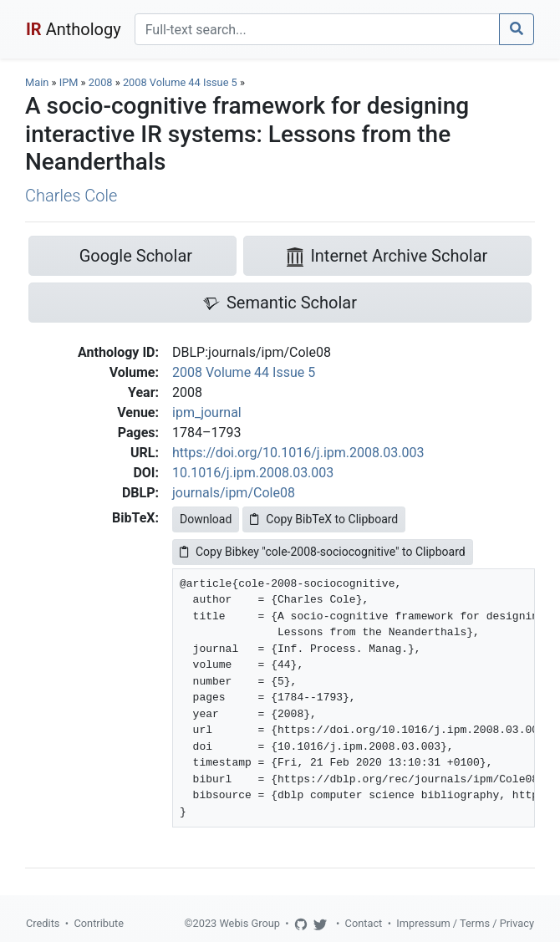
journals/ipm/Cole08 (234, 493)
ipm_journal (207, 412)
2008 (101, 82)
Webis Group (249, 923)
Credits (43, 923)
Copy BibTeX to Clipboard (324, 519)
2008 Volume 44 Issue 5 (181, 82)
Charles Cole (71, 196)
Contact (364, 923)
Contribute (99, 923)
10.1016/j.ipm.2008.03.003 (253, 473)
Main (37, 82)
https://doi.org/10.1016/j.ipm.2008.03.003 (298, 453)
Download (206, 519)
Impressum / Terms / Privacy (465, 923)
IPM (69, 82)
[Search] (317, 29)
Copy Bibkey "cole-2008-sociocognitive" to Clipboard (323, 552)
